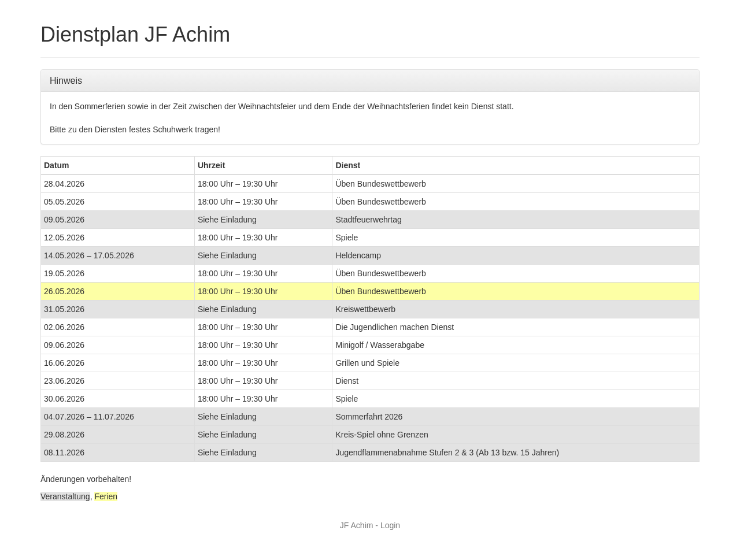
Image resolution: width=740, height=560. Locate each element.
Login (390, 525)
